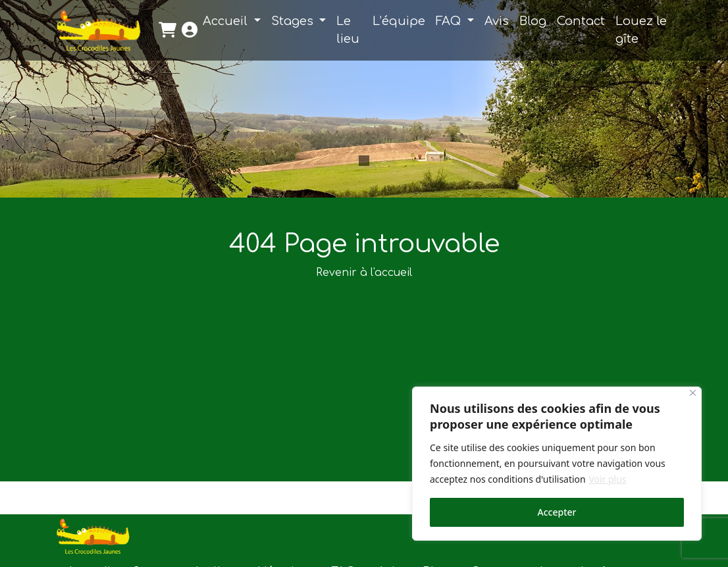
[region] (557, 464)
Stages (294, 21)
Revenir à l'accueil (364, 273)
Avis (497, 21)
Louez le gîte (641, 30)
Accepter (557, 512)
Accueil (227, 21)
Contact (581, 21)
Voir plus (607, 479)
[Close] (693, 393)
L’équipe (399, 21)
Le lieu (348, 30)
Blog (533, 21)
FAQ (450, 21)
